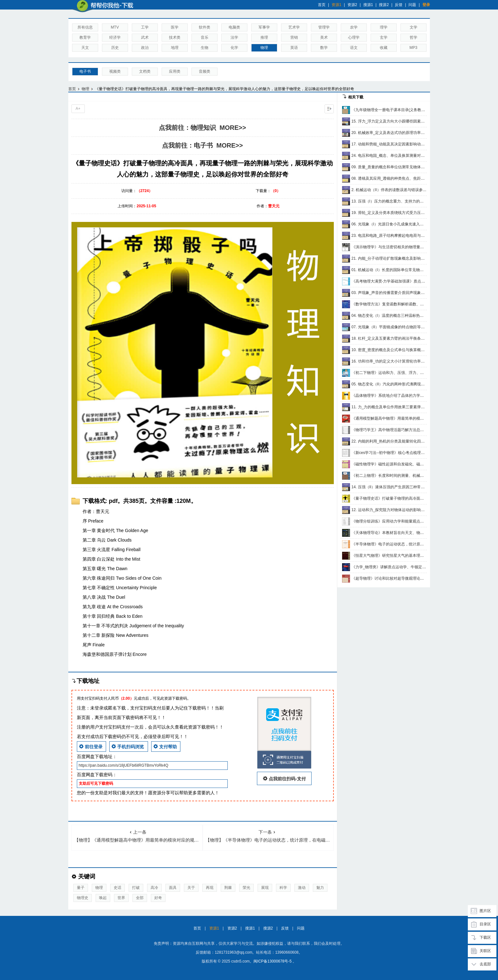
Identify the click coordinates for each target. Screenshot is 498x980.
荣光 (246, 888)
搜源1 (368, 5)
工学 (145, 27)
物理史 (83, 898)
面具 (173, 888)
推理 (264, 37)
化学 (234, 48)
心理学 (354, 37)
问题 (412, 5)
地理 (175, 48)
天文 (85, 48)
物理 (264, 48)
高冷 (154, 888)
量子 (81, 888)
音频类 (205, 71)
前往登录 (91, 747)
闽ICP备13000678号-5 (273, 961)
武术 (145, 37)
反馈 (399, 5)
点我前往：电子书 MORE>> (202, 145)
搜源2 (384, 5)
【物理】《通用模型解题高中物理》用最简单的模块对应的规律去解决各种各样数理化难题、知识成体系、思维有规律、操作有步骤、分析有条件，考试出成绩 (138, 836)
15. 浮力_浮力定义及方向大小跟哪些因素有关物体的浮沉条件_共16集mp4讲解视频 (422, 121)
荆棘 (228, 888)
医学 (175, 27)
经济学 (115, 37)
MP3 (413, 48)
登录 (426, 5)
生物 (205, 48)
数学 (324, 48)
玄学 (384, 37)
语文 (354, 48)
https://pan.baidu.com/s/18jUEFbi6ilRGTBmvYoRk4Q (124, 765)
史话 (118, 888)
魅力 (320, 888)
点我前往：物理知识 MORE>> (202, 128)
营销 (294, 37)
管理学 (324, 27)
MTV (115, 27)
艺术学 (294, 27)
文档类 (145, 71)
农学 (354, 27)
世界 (121, 898)
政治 (145, 48)
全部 (140, 898)
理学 (384, 27)
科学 (283, 888)
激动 (302, 888)
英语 (294, 48)
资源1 (336, 5)
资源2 (352, 5)
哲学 (414, 37)
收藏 (384, 48)
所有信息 (85, 27)
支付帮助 (165, 747)
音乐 (205, 37)
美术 (324, 37)
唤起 (103, 898)
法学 (234, 37)
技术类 (175, 37)
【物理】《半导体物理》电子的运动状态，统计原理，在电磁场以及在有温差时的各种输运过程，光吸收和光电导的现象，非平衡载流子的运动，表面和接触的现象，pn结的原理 (270, 836)
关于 (191, 888)
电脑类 (234, 27)
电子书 (85, 71)
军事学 (264, 27)
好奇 (158, 898)
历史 (115, 48)
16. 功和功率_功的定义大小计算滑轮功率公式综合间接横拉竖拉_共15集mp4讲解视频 (424, 361)
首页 (322, 5)
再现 (210, 888)
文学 (414, 27)
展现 (265, 888)
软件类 (205, 27)
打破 (136, 888)
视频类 (115, 71)
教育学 (85, 37)
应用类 (175, 71)
